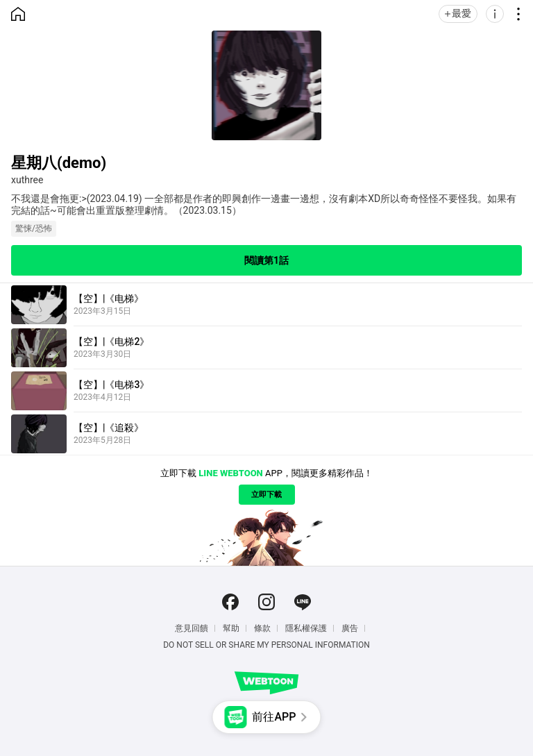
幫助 (231, 628)
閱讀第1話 (266, 260)
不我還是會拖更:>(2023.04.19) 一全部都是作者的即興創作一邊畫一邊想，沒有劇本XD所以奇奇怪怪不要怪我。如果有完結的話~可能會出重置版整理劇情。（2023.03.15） (264, 204)
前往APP (274, 717)
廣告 (350, 628)
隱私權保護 (306, 628)
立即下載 (266, 495)
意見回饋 (192, 628)
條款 (262, 628)
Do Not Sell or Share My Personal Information (266, 645)
